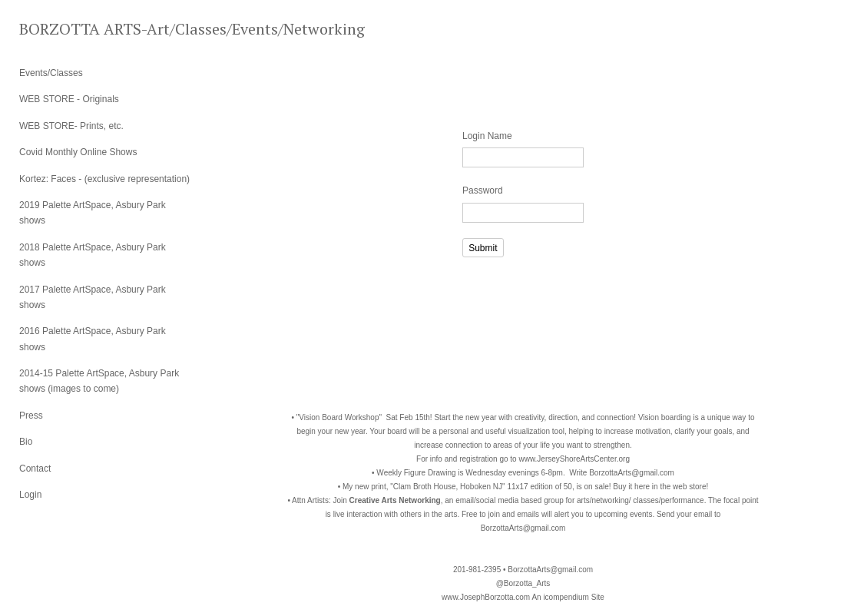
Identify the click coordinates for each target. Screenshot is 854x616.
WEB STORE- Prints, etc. (71, 126)
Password (483, 190)
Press (31, 416)
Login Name (487, 136)
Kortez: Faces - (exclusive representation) (104, 179)
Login (30, 495)
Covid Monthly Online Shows (78, 152)
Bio (26, 442)
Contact (35, 469)
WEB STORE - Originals (69, 99)
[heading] (58, 29)
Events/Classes (51, 73)
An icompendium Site (568, 597)
